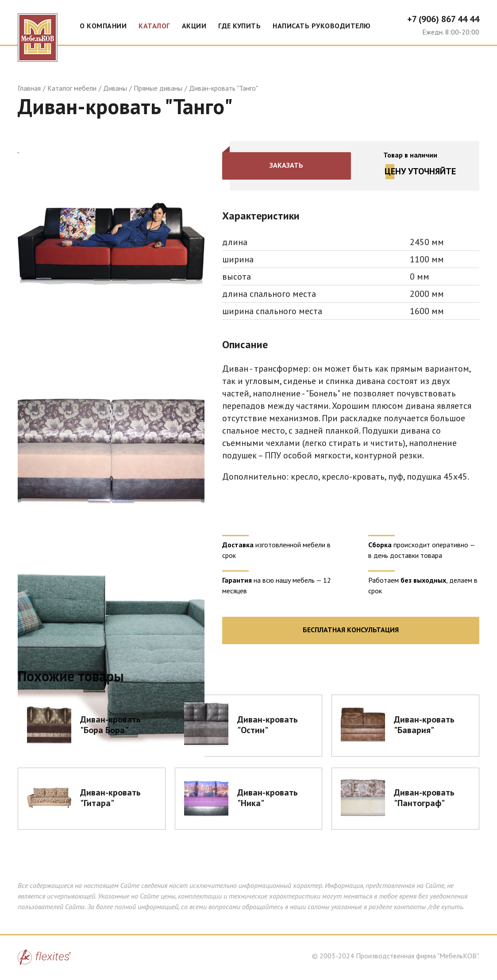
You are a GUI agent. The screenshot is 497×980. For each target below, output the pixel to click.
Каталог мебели (72, 88)
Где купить (239, 26)
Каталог (154, 26)
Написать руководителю (322, 26)
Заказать (287, 165)
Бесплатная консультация (351, 630)
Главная (29, 88)
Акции (194, 26)
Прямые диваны (158, 88)
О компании (103, 26)
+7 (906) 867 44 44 (443, 19)
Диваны (115, 88)
